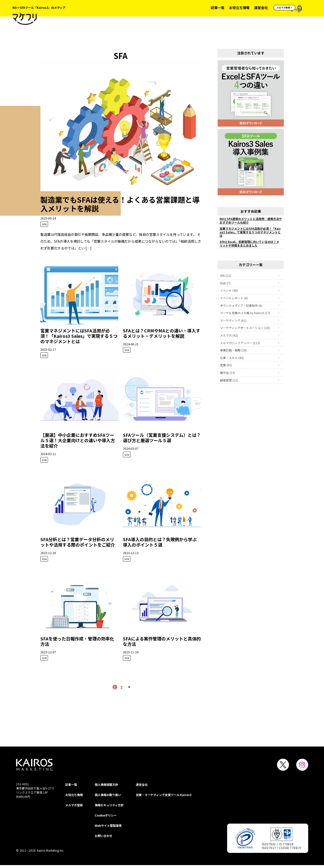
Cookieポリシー (106, 815)
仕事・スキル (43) (232, 358)
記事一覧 (218, 8)
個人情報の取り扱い (108, 795)
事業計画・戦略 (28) (233, 350)
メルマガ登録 (74, 805)
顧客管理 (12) (229, 380)
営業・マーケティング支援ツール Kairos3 (164, 795)
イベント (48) (229, 290)
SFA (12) (225, 275)
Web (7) (225, 283)
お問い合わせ (103, 836)
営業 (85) (226, 365)
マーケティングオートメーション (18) (245, 328)
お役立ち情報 (239, 8)
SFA (44, 224)
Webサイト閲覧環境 (108, 825)
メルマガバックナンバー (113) (240, 343)
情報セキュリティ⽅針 (109, 805)
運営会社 (261, 8)
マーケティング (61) (233, 320)
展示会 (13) (227, 373)
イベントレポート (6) (234, 298)
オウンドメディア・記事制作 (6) (241, 305)
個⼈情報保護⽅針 (106, 784)
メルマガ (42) (229, 335)
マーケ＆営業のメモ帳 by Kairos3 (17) (245, 313)
